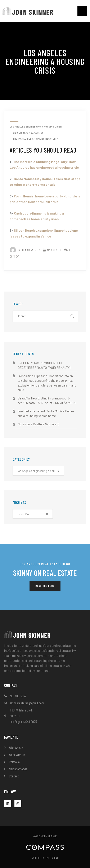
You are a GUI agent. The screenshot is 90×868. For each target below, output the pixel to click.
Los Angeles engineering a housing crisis (36, 126)
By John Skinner (23, 250)
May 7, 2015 (50, 250)
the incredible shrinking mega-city (35, 139)
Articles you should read (43, 150)
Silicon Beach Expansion (28, 133)
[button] (82, 11)
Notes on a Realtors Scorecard (38, 424)
